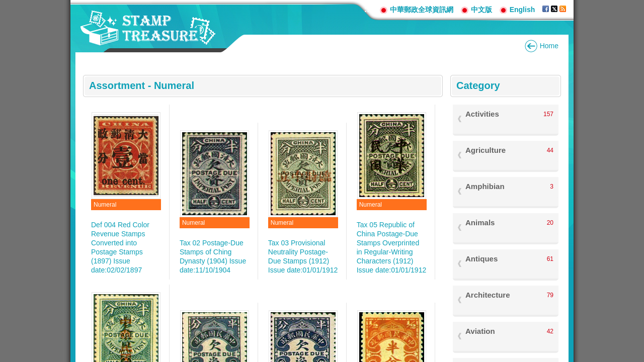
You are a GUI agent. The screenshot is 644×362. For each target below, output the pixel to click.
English (522, 10)
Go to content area (5, 5)
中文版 (481, 10)
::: (368, 9)
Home (549, 46)
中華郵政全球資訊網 (422, 10)
